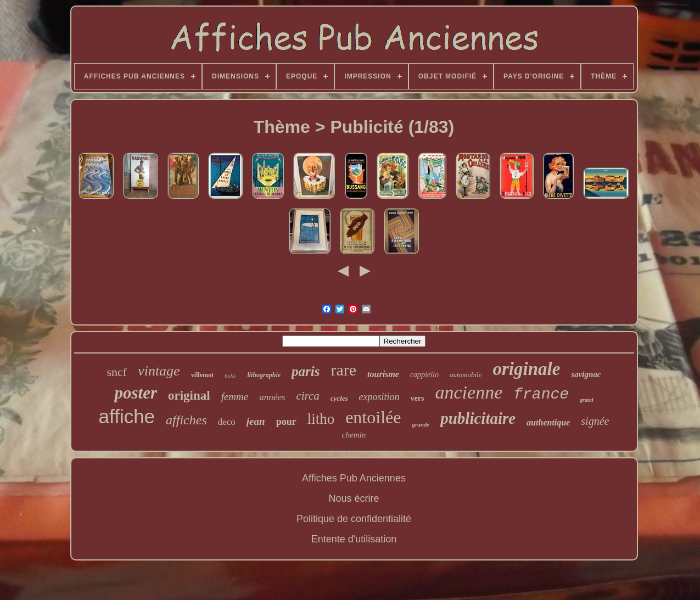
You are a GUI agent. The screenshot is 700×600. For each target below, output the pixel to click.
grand (586, 400)
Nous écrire (354, 498)
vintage (159, 371)
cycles (339, 398)
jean (256, 421)
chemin (354, 435)
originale (527, 369)
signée (595, 421)
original (189, 396)
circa (307, 396)
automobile (466, 375)
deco (227, 422)
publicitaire (478, 418)
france (541, 394)
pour (286, 422)
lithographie (264, 375)
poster (136, 393)
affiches (186, 420)
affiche (127, 416)
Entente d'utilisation (354, 539)
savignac (586, 374)
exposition (379, 397)
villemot (202, 375)
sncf (117, 372)
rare (343, 370)
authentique (548, 422)
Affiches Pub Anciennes (354, 478)
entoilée (373, 417)
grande (421, 424)
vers (418, 398)
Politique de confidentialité (354, 519)
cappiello (424, 375)
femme (235, 397)
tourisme (383, 374)
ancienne (469, 392)
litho (321, 419)
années (272, 397)
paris (306, 371)
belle (230, 376)
